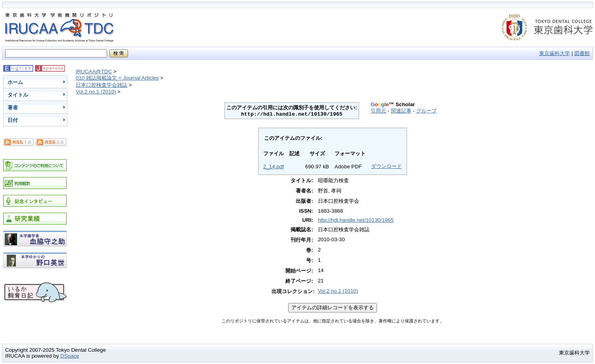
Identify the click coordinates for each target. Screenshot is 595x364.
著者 (13, 108)
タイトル (18, 95)
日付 (13, 120)
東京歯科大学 (555, 53)
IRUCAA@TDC (94, 71)
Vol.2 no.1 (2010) (96, 92)
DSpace (70, 356)
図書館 (582, 53)
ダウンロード (386, 166)
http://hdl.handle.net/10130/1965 (356, 220)
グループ (427, 111)
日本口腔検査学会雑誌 (101, 85)
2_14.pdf (274, 167)
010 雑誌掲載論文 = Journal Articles (117, 78)
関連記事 (401, 111)
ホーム (15, 82)
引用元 (378, 111)
